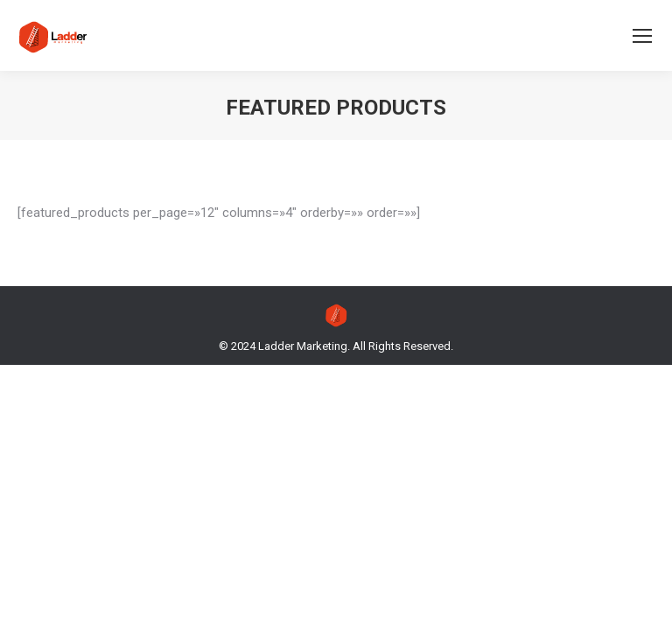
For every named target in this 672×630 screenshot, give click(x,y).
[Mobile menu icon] (642, 36)
